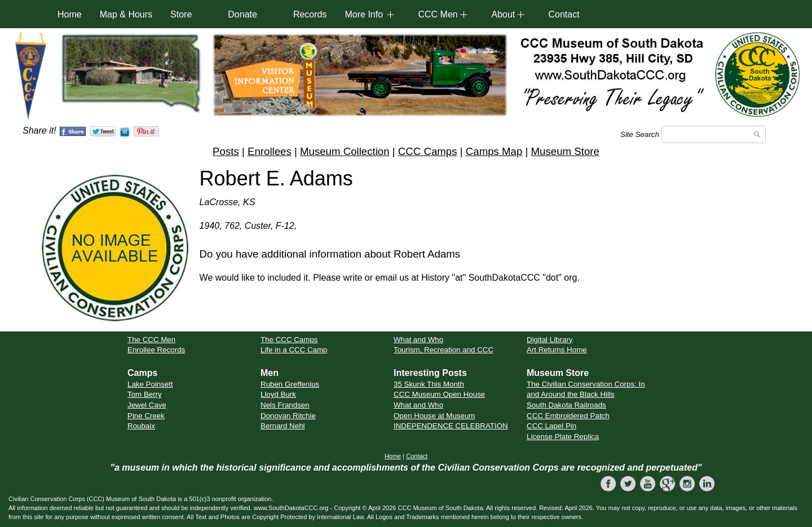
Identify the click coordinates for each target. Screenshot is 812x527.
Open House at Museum (434, 416)
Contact (564, 14)
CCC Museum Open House (439, 394)
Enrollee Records (156, 350)
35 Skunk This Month (429, 384)
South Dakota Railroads (566, 405)
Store (181, 14)
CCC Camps (428, 151)
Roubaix (141, 426)
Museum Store (565, 151)
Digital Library (550, 340)
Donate (242, 14)
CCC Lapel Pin (551, 426)
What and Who (418, 340)
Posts (226, 151)
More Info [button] (364, 14)
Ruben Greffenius (290, 384)
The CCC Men (151, 340)
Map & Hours (126, 14)
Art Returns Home (557, 350)
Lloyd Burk (278, 394)
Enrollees (270, 151)
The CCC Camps (289, 340)
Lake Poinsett (150, 384)
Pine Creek (146, 416)
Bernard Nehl (283, 426)
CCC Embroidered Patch (568, 416)
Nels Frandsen (285, 405)
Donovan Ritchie (288, 416)
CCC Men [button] (438, 14)
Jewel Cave (147, 405)
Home (70, 14)
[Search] (714, 134)
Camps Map (494, 151)
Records (310, 14)
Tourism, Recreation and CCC (443, 350)
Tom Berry (145, 394)
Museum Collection (345, 151)
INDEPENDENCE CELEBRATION (451, 426)
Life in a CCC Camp (294, 350)
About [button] (503, 14)
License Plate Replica (563, 437)
